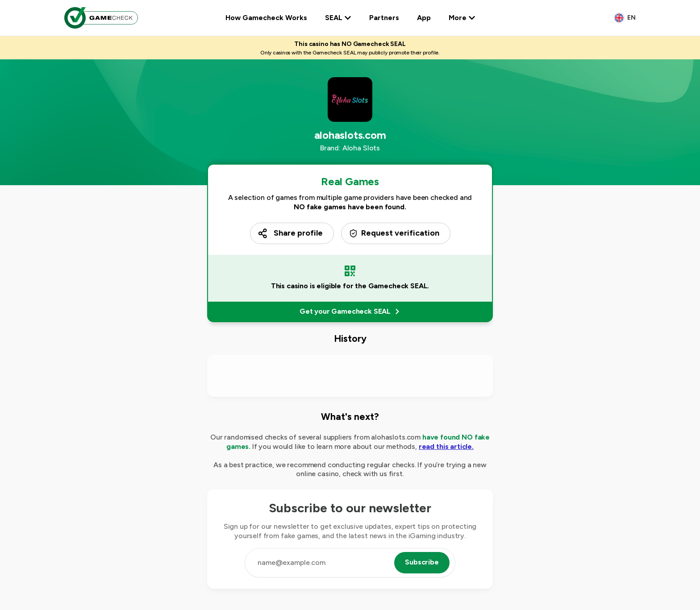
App (424, 18)
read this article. (446, 446)
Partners (384, 18)
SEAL (338, 18)
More (462, 18)
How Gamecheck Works (266, 18)
